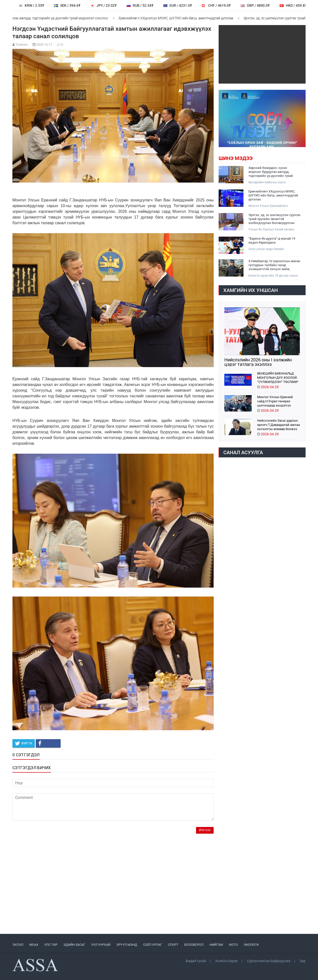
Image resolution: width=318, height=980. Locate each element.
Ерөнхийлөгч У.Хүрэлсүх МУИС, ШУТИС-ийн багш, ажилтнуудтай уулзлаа (180, 18)
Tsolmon (21, 45)
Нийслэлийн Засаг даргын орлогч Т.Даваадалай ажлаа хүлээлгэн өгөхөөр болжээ (278, 425)
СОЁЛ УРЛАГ (153, 945)
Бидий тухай (196, 961)
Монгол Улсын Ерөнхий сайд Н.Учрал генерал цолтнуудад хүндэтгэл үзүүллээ (275, 401)
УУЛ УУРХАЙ (101, 945)
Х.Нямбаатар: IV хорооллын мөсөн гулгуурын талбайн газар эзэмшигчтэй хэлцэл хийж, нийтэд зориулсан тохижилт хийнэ (274, 265)
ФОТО (233, 945)
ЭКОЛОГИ (251, 945)
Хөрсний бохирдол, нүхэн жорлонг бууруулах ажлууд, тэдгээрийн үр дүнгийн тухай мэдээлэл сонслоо (271, 172)
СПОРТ (173, 945)
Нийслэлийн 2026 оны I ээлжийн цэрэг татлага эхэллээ (258, 362)
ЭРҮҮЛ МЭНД (127, 945)
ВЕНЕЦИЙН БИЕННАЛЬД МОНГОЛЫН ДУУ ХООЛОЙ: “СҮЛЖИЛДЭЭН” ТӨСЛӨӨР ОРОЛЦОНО (278, 377)
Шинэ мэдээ (236, 158)
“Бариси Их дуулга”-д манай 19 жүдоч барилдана (272, 240)
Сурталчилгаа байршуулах (269, 961)
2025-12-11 (44, 45)
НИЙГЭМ (216, 945)
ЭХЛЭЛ (18, 945)
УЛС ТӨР (51, 945)
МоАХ (34, 945)
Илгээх (205, 830)
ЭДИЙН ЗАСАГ (74, 945)
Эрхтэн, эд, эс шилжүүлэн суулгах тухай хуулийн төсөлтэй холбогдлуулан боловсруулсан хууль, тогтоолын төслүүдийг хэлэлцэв (274, 219)
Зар (303, 961)
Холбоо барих (226, 961)
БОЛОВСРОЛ (194, 945)
